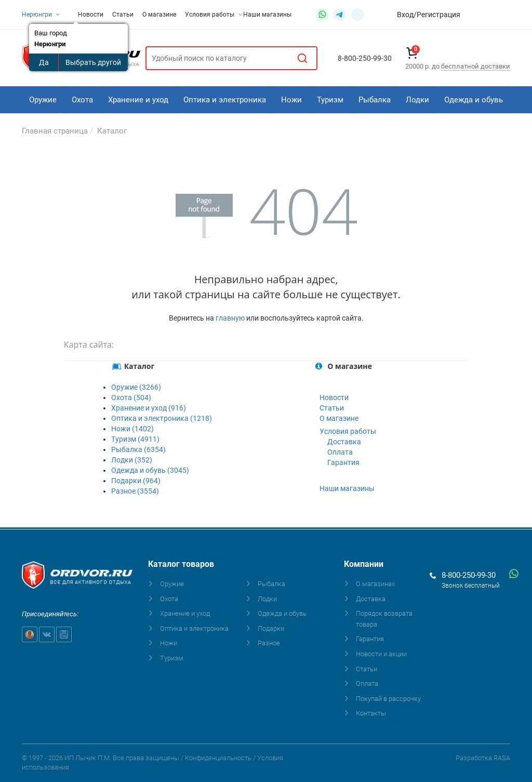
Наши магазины (267, 15)
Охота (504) (131, 397)
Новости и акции (381, 654)
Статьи (123, 15)
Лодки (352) (132, 460)
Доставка (344, 442)
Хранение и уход (138, 100)
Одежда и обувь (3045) (150, 470)
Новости (91, 15)
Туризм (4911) (135, 439)
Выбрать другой (93, 62)
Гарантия (343, 462)
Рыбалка (375, 100)
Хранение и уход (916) (149, 408)
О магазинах (375, 584)
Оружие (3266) (136, 387)
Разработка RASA (483, 758)
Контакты (371, 713)
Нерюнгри (41, 15)
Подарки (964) (136, 481)
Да (44, 62)
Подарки (271, 628)
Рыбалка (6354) (138, 449)
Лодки (417, 100)
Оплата (340, 452)
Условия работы (214, 15)
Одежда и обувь (474, 100)
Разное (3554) (135, 491)
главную (230, 318)
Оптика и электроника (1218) (162, 418)
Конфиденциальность (218, 758)
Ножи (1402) (132, 429)
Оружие (43, 100)
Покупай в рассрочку (388, 699)
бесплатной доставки (476, 66)
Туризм (330, 100)
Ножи (291, 100)
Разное (269, 643)
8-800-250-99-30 (469, 575)
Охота (82, 100)
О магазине (159, 15)
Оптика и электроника (225, 100)
